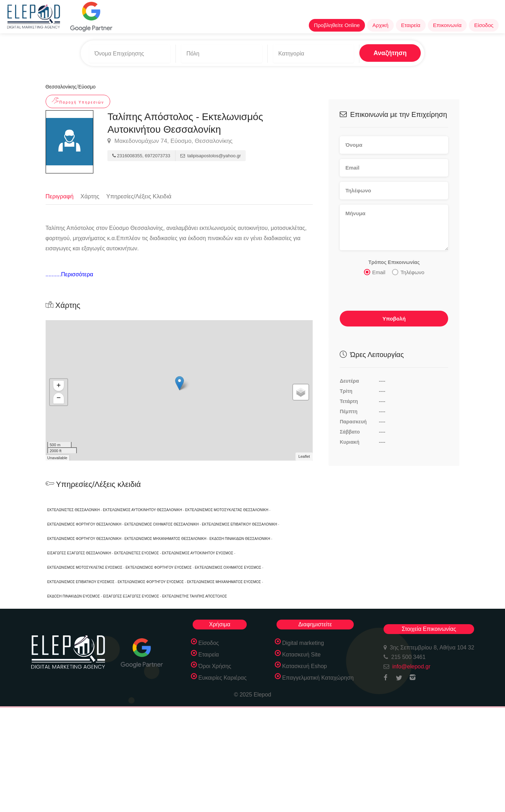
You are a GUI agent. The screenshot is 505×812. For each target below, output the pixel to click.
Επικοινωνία (447, 25)
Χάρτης (91, 194)
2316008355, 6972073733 (141, 154)
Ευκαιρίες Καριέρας (222, 677)
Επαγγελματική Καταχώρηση (318, 677)
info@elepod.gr (411, 666)
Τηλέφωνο (408, 270)
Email (375, 270)
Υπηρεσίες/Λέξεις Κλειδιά (141, 194)
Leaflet (304, 456)
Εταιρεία (411, 25)
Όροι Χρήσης (215, 666)
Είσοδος (484, 25)
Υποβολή (394, 316)
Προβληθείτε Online (337, 25)
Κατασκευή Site (301, 654)
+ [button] (58, 386)
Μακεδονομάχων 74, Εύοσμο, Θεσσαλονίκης (170, 139)
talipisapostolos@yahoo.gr (211, 154)
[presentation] (393, 293)
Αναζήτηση (374, 52)
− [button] (58, 398)
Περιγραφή (60, 194)
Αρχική (380, 25)
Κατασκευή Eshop (305, 666)
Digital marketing (303, 643)
